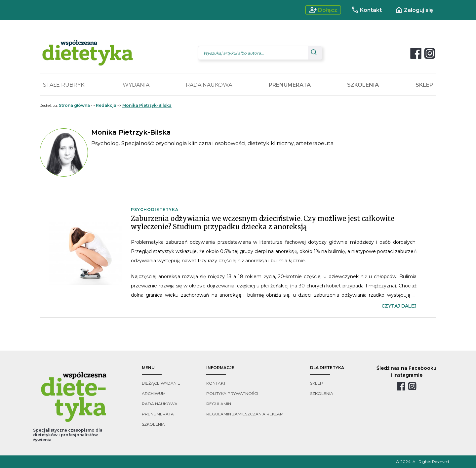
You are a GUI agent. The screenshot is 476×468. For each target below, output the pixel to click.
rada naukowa (160, 404)
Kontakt (366, 10)
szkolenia (153, 424)
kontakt (216, 383)
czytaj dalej (399, 306)
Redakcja (106, 105)
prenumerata (158, 414)
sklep (317, 383)
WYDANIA (136, 85)
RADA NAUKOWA (209, 85)
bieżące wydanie (161, 383)
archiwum (154, 393)
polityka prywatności (232, 393)
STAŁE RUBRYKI (64, 85)
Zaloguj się (414, 10)
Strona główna (74, 105)
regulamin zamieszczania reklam (245, 414)
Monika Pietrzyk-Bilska (147, 105)
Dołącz (323, 10)
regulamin (219, 404)
